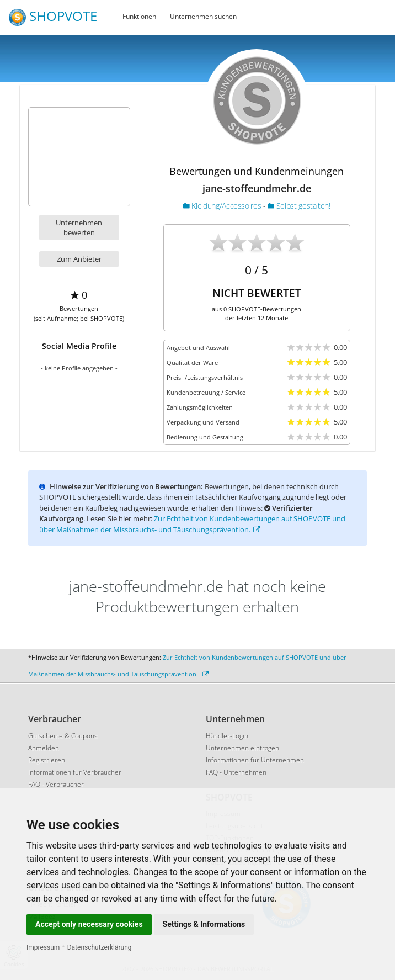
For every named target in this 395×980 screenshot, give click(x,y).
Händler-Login (227, 736)
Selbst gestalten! (299, 206)
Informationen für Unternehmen (255, 760)
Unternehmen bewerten (79, 227)
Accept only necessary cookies (89, 924)
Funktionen (139, 16)
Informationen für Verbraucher (75, 772)
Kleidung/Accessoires (223, 206)
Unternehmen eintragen (242, 748)
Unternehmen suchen (203, 16)
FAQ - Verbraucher (56, 784)
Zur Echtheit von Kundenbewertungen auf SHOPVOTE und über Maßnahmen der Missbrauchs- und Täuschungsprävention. (192, 524)
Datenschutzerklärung (100, 947)
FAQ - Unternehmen (236, 772)
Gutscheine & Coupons (63, 736)
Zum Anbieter (79, 259)
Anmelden (44, 748)
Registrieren (47, 760)
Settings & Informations (204, 924)
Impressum (43, 947)
